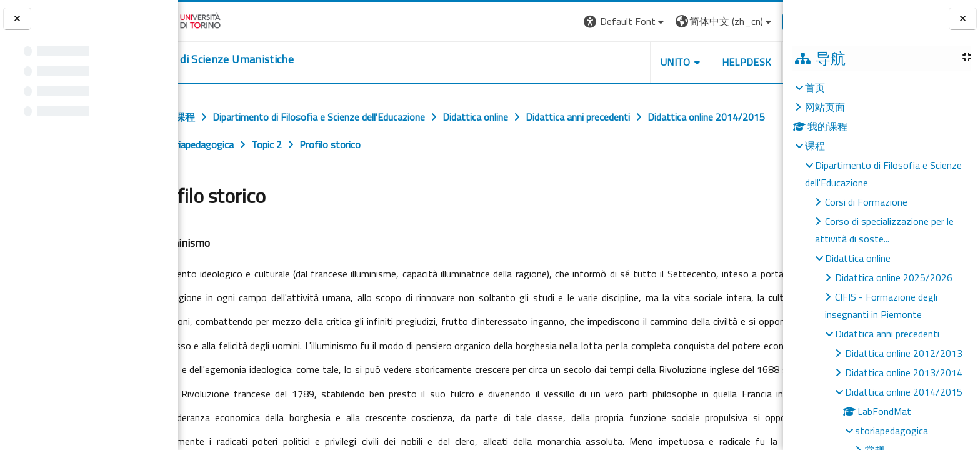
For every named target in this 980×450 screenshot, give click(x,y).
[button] (586, 22)
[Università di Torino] (217, 20)
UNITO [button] (637, 62)
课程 (815, 146)
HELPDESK (707, 62)
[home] (255, 59)
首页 (815, 87)
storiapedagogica (892, 431)
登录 (763, 21)
